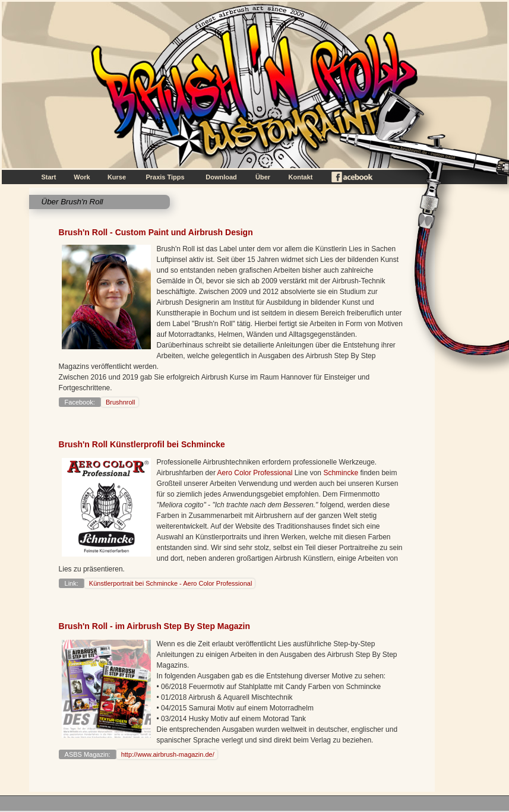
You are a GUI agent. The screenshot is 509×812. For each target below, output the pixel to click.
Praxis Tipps (165, 177)
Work (82, 177)
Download (221, 177)
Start (48, 177)
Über (263, 177)
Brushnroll (120, 402)
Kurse (117, 177)
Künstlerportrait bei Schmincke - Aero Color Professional (170, 583)
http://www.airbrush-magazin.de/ (167, 754)
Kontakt (301, 177)
